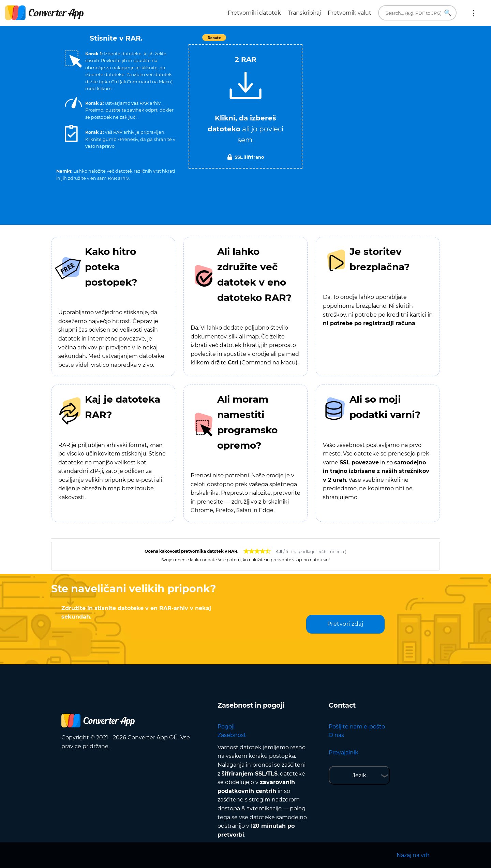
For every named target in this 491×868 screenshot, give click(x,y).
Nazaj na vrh (413, 855)
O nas (336, 735)
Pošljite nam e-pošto (357, 727)
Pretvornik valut (349, 13)
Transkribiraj (304, 13)
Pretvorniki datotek (254, 13)
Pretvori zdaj (345, 624)
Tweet (285, 41)
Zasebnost (232, 735)
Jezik (359, 775)
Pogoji (226, 727)
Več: (474, 13)
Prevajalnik (344, 753)
